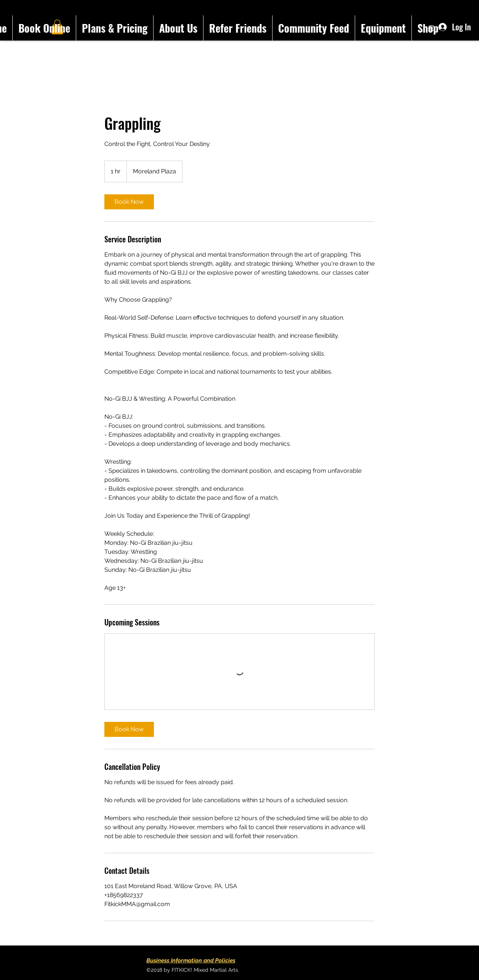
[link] (129, 202)
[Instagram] (431, 28)
